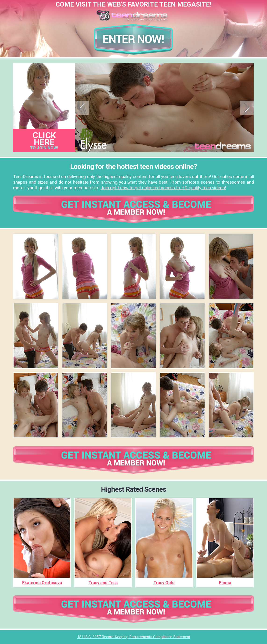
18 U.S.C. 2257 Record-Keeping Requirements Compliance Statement (134, 637)
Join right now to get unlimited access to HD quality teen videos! (163, 188)
